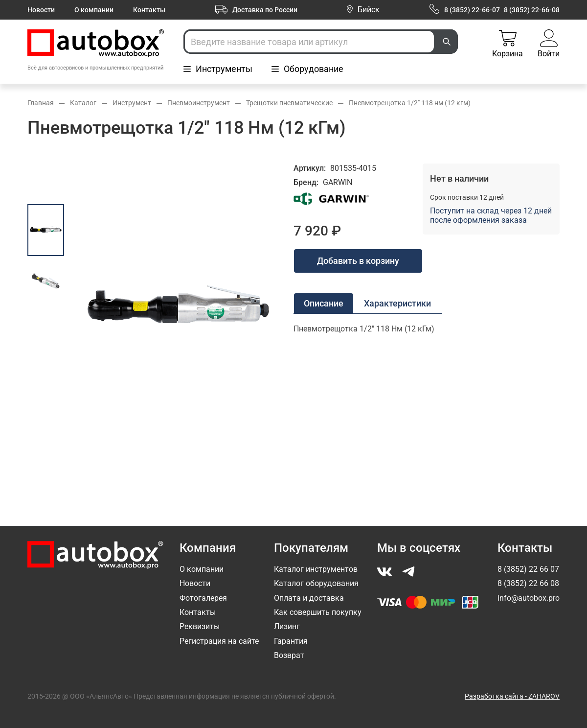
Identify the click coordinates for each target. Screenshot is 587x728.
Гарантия (291, 641)
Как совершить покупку (318, 612)
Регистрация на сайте (219, 641)
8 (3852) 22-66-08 (532, 10)
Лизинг (287, 626)
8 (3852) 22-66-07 (472, 10)
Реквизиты (200, 626)
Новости (41, 10)
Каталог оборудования (316, 583)
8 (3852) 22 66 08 (528, 583)
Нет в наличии (459, 178)
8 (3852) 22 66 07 (528, 569)
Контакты (149, 10)
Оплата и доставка (309, 598)
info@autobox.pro (529, 598)
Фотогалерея (203, 598)
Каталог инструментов (316, 569)
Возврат (289, 655)
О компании (94, 10)
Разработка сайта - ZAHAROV (512, 696)
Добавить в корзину (358, 261)
